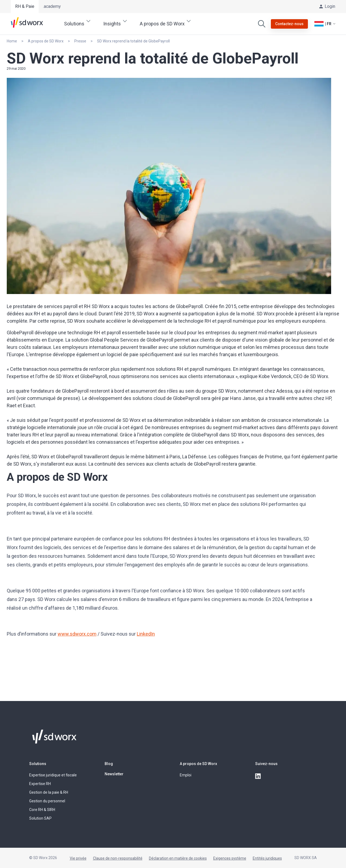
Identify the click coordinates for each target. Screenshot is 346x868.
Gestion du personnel (47, 801)
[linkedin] (258, 776)
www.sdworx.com (77, 634)
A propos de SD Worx (198, 764)
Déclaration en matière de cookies (178, 858)
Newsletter (114, 774)
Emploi (186, 775)
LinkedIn (146, 634)
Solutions (38, 764)
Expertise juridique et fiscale (53, 775)
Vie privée (78, 858)
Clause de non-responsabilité (118, 858)
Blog (109, 764)
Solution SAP (40, 818)
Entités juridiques (267, 858)
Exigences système (230, 858)
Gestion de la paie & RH (49, 792)
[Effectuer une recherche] (262, 24)
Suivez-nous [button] (266, 764)
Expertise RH (40, 784)
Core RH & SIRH (42, 810)
